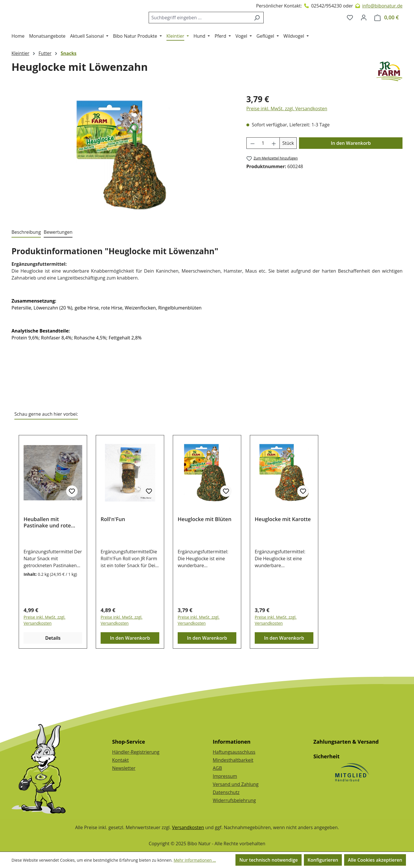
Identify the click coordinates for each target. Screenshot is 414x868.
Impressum (225, 776)
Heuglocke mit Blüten (205, 543)
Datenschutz (226, 792)
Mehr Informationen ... (195, 860)
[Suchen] (261, 29)
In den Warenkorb (351, 166)
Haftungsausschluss (234, 752)
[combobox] (204, 29)
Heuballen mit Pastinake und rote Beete (47, 546)
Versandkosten (188, 827)
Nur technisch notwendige (268, 860)
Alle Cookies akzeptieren (375, 860)
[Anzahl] (263, 166)
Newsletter (124, 768)
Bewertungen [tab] (58, 255)
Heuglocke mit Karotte (283, 543)
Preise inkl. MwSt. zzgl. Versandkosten (287, 132)
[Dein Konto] (364, 29)
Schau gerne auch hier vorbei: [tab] (46, 437)
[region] (123, 178)
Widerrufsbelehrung (234, 800)
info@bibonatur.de (382, 6)
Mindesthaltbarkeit (233, 760)
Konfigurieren (323, 860)
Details (53, 661)
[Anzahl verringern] (252, 166)
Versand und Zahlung (236, 784)
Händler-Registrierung (136, 752)
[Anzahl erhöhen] (274, 166)
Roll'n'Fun (113, 543)
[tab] (26, 256)
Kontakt (120, 760)
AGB (217, 768)
